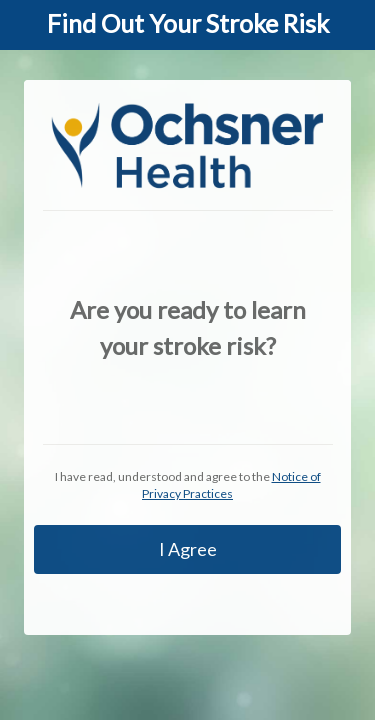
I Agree (188, 549)
